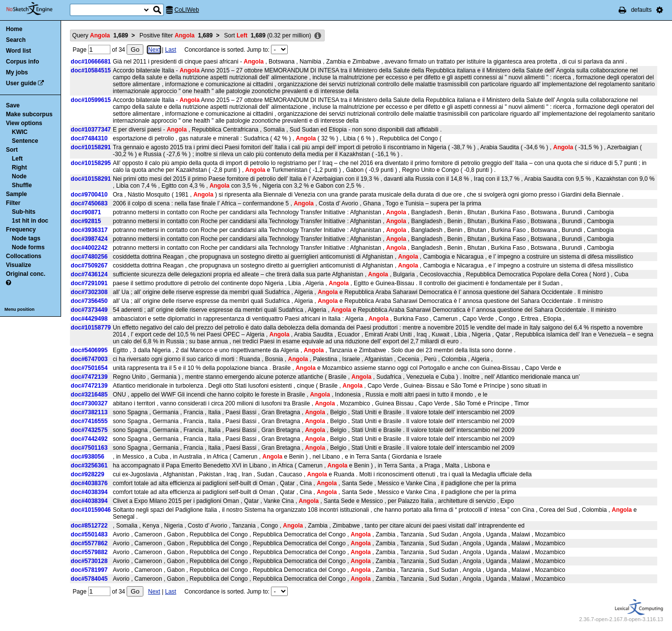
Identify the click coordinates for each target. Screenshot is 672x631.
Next (154, 50)
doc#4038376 (89, 483)
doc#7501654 (89, 368)
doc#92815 (86, 221)
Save (13, 105)
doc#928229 (88, 474)
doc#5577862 (89, 543)
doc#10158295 (91, 163)
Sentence (25, 141)
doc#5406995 (89, 350)
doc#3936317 (89, 230)
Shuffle (22, 185)
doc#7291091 (89, 283)
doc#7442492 (89, 439)
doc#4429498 (89, 319)
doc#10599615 (91, 100)
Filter (13, 203)
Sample (17, 194)
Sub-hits (24, 212)
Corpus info (22, 62)
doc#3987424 (89, 239)
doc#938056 (88, 457)
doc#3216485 (89, 395)
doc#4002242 (89, 248)
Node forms (28, 247)
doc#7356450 (89, 301)
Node (19, 176)
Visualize (18, 265)
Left (17, 159)
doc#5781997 (89, 570)
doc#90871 (86, 212)
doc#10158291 (91, 147)
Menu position (19, 309)
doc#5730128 (89, 561)
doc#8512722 (89, 526)
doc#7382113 (89, 412)
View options (24, 123)
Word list (18, 51)
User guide (21, 83)
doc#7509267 (89, 266)
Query (100, 35)
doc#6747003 (89, 359)
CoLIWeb (187, 10)
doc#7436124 (89, 274)
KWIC (20, 132)
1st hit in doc (30, 221)
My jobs (17, 72)
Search (16, 40)
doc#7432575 (89, 430)
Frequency (21, 230)
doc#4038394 (89, 492)
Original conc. (26, 274)
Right (19, 167)
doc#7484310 (89, 138)
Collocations (24, 256)
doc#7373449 (89, 310)
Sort (12, 150)
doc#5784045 (89, 579)
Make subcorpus (29, 114)
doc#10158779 (91, 328)
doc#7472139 (89, 377)
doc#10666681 (91, 62)
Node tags (26, 238)
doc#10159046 (91, 510)
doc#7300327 (89, 403)
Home (14, 29)
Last (171, 50)
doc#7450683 (89, 203)
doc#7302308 (89, 292)
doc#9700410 (89, 195)
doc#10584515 (91, 70)
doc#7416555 (89, 421)
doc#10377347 (91, 130)
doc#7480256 (89, 257)
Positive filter (176, 35)
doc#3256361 (89, 465)
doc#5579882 (89, 552)
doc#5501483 (89, 534)
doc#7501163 (89, 448)
